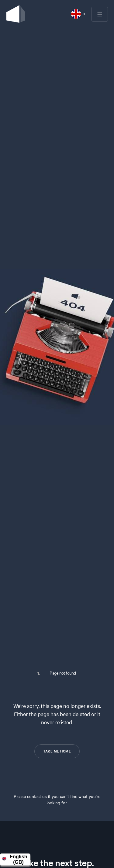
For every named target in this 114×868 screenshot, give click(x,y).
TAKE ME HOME (57, 751)
